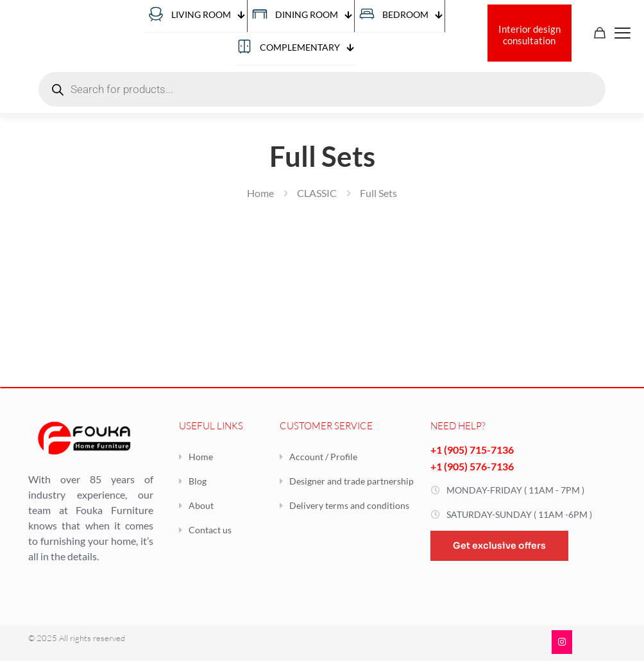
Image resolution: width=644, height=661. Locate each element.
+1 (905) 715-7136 (472, 450)
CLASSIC (317, 193)
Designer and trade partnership (352, 481)
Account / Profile (323, 457)
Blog (198, 481)
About (201, 505)
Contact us (210, 530)
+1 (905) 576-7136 (472, 466)
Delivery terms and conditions (349, 505)
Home (260, 193)
